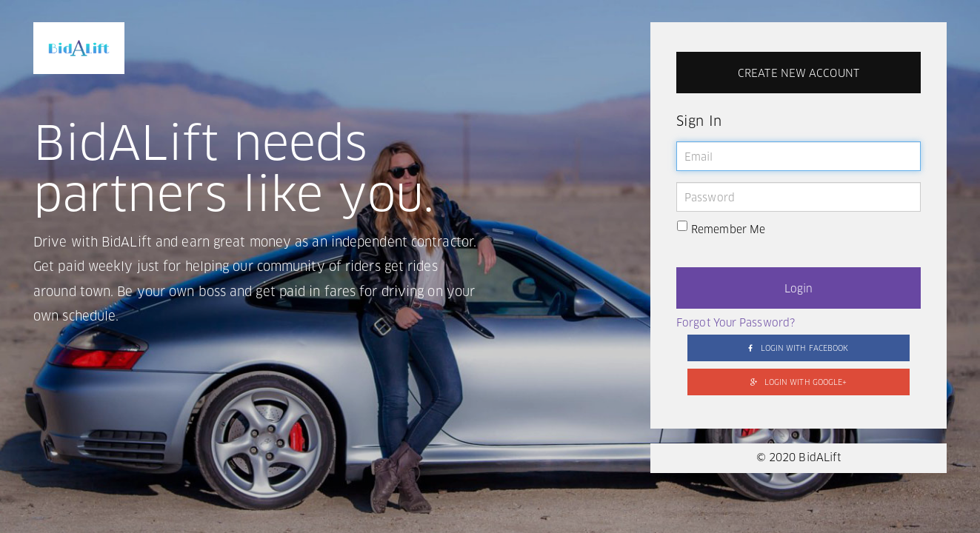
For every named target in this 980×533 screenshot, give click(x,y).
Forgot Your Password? (736, 324)
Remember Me (721, 229)
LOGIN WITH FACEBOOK (798, 348)
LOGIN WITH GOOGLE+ (799, 382)
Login (799, 289)
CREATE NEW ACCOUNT (799, 74)
